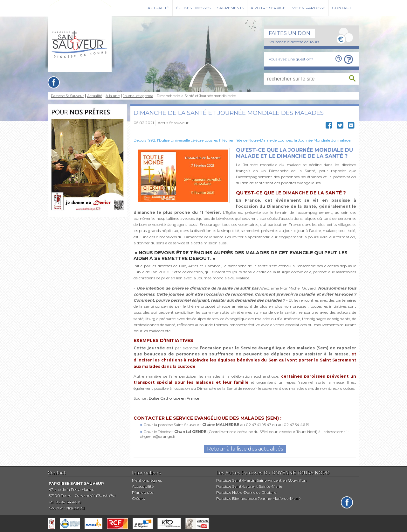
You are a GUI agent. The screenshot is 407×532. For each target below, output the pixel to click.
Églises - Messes (193, 8)
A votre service (268, 8)
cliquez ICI (75, 508)
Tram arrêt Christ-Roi (95, 496)
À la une (113, 96)
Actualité (158, 8)
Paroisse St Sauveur (67, 96)
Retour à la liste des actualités (245, 449)
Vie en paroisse (309, 8)
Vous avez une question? (291, 59)
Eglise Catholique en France (174, 398)
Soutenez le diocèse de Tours (294, 42)
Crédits (138, 498)
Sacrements (231, 8)
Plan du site (143, 492)
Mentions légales (147, 480)
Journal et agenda (138, 96)
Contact (342, 8)
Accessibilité (143, 486)
